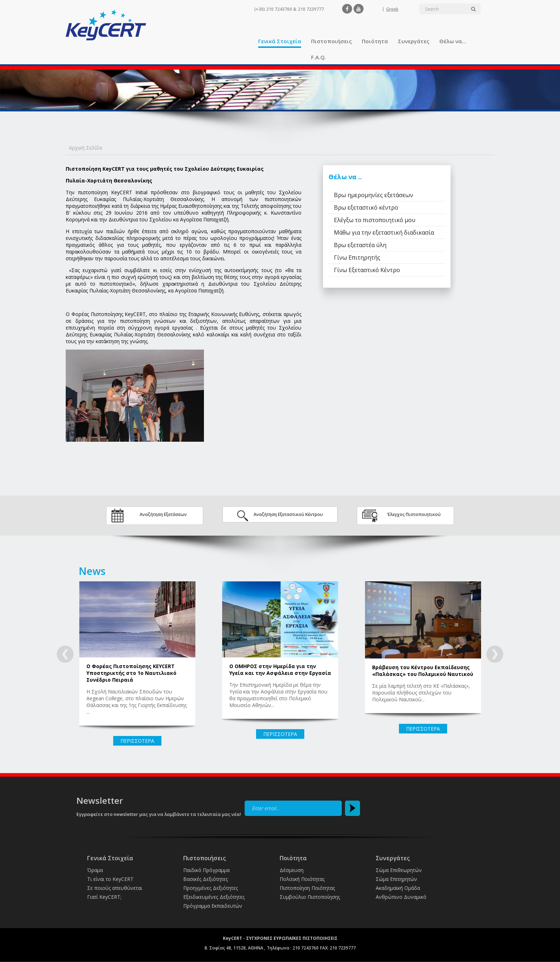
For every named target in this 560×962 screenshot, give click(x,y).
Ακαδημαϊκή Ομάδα (398, 888)
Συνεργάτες (414, 41)
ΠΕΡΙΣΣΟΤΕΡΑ (137, 741)
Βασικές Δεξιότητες (206, 879)
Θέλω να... (453, 41)
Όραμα (95, 870)
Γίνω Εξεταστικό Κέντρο (367, 270)
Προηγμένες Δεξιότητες (211, 888)
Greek (392, 9)
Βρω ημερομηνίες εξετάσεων (374, 195)
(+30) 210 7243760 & (275, 9)
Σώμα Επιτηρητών (396, 879)
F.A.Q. (319, 57)
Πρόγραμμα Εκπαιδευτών (213, 906)
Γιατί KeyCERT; (104, 897)
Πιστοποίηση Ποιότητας (307, 888)
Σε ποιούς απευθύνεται (115, 888)
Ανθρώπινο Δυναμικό (401, 897)
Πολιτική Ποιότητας (302, 879)
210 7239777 (311, 9)
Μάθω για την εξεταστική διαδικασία (384, 232)
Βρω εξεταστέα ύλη (360, 245)
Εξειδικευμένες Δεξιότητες (214, 897)
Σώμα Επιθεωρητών (399, 870)
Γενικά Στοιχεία (280, 41)
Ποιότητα (375, 41)
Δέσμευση (292, 870)
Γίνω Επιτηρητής (357, 257)
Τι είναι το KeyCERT (110, 879)
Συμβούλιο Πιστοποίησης (310, 897)
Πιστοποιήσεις (331, 41)
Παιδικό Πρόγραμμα (206, 870)
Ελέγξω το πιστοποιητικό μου (375, 220)
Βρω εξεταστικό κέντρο (366, 207)
